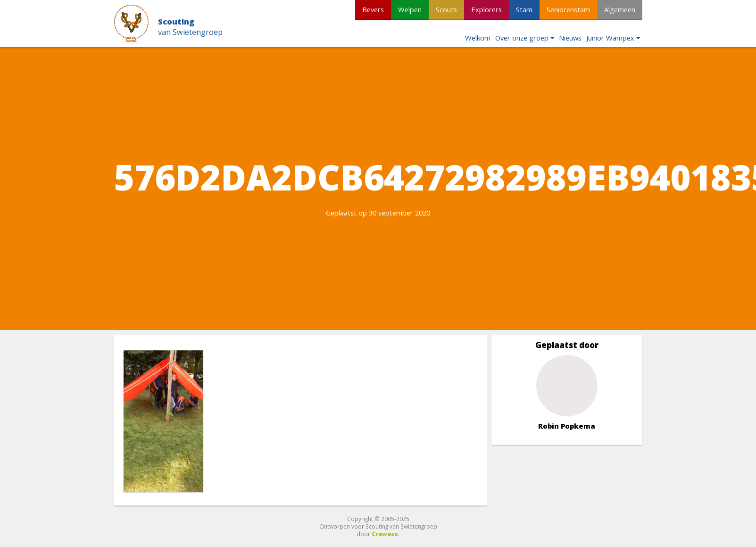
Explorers (486, 9)
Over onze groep (522, 38)
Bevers (373, 9)
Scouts (446, 9)
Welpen (410, 9)
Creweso (385, 534)
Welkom (478, 38)
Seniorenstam (568, 9)
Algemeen (620, 9)
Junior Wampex (610, 38)
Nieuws (570, 38)
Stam (524, 9)
